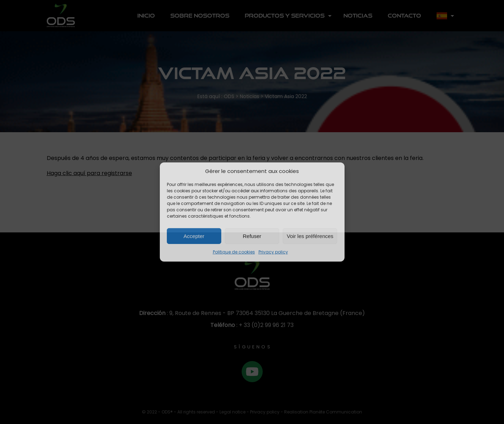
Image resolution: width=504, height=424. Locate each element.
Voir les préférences (310, 236)
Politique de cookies (234, 252)
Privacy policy (273, 252)
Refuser (252, 236)
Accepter (194, 236)
